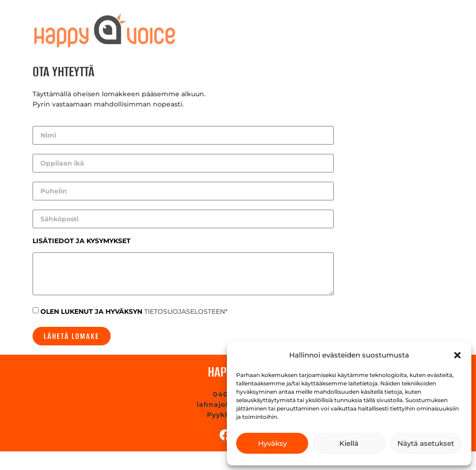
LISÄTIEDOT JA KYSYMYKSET (82, 241)
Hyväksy (272, 443)
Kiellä (349, 443)
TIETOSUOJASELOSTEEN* (186, 311)
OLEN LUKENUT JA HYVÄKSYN (134, 311)
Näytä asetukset (426, 443)
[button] (457, 355)
